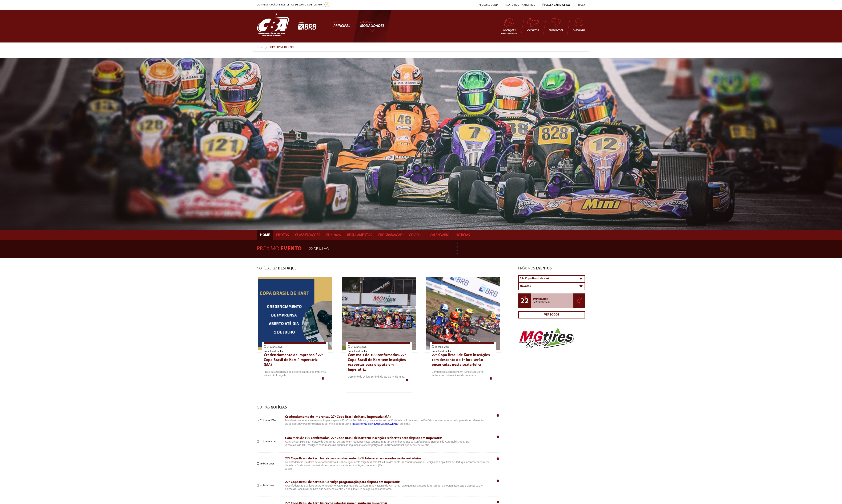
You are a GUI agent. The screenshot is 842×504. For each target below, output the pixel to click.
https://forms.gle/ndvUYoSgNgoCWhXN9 (375, 424)
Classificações (308, 235)
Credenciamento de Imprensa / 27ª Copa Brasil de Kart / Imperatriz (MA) (294, 360)
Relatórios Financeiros (520, 5)
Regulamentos (360, 235)
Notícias (463, 235)
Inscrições (509, 26)
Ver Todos (552, 315)
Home (260, 47)
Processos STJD (488, 5)
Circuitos (533, 25)
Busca (581, 5)
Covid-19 (416, 235)
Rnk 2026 (334, 235)
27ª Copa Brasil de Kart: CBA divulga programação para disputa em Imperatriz (342, 482)
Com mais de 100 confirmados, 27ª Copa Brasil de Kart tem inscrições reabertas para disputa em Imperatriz (363, 438)
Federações (556, 25)
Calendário (440, 235)
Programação (390, 235)
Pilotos (282, 235)
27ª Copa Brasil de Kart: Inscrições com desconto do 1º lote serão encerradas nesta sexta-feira (461, 360)
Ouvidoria (579, 25)
